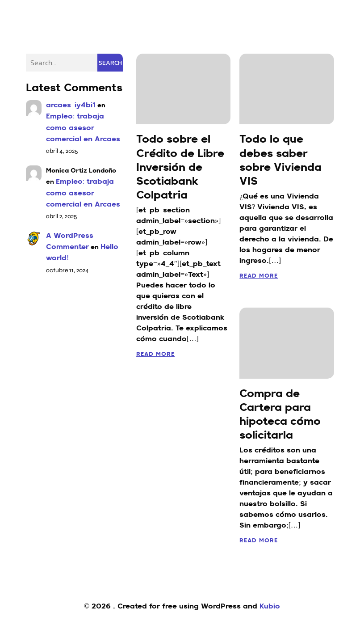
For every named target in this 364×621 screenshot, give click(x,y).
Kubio (270, 607)
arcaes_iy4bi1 (71, 106)
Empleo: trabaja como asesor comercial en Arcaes (83, 128)
